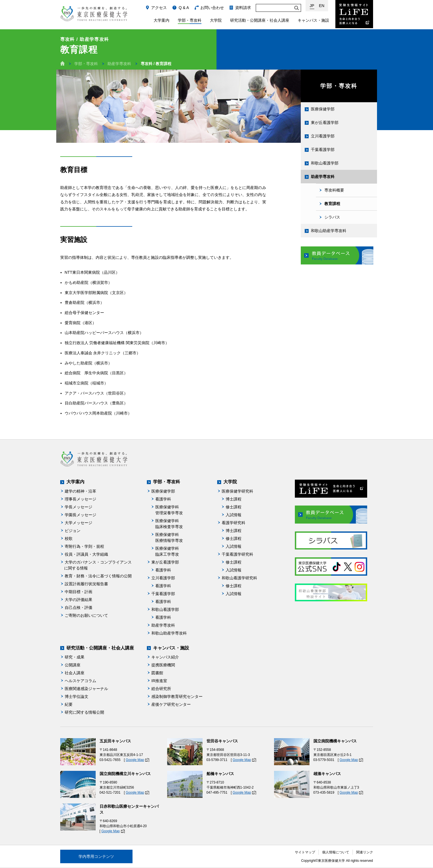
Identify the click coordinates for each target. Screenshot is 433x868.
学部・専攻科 (190, 20)
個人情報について (336, 852)
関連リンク (365, 852)
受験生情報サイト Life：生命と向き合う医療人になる (354, 14)
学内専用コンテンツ (96, 856)
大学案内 (161, 20)
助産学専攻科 (119, 64)
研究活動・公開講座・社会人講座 (260, 20)
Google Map (135, 760)
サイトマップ (305, 852)
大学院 (216, 20)
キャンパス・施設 (313, 20)
